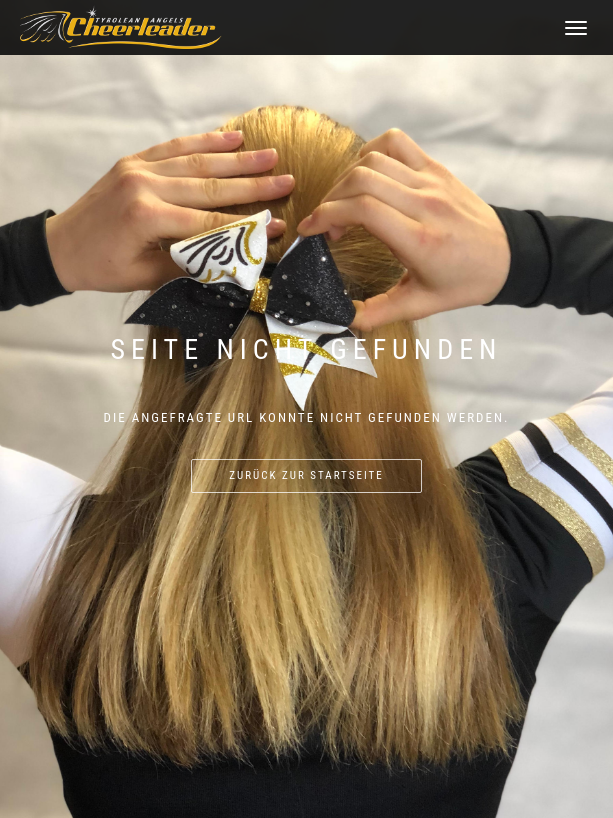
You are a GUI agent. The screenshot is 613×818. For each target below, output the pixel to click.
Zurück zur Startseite (306, 475)
